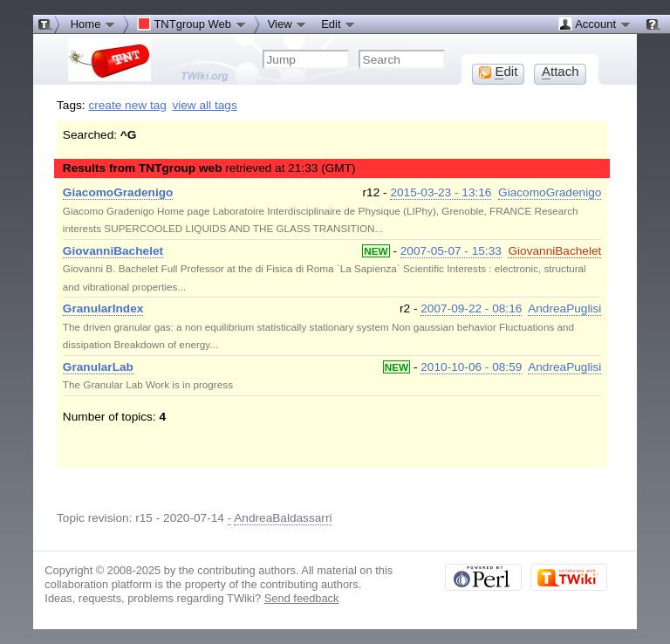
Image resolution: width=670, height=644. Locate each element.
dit (498, 72)
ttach (561, 72)
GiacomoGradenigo (550, 192)
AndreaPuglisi (564, 308)
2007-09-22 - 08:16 (471, 308)
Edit (338, 24)
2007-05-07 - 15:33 (451, 251)
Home (93, 24)
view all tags (204, 105)
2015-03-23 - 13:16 (441, 192)
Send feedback (302, 598)
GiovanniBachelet (554, 251)
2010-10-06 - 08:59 (471, 367)
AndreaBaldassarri (283, 518)
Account (595, 24)
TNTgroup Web (192, 24)
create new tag (127, 105)
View (288, 24)
